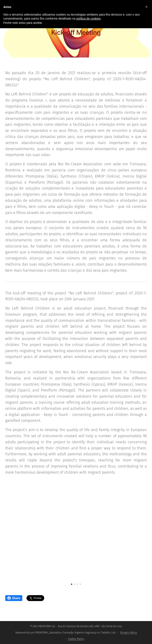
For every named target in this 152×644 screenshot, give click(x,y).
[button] (147, 7)
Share (14, 598)
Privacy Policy (129, 633)
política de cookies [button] (88, 19)
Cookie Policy (76, 639)
